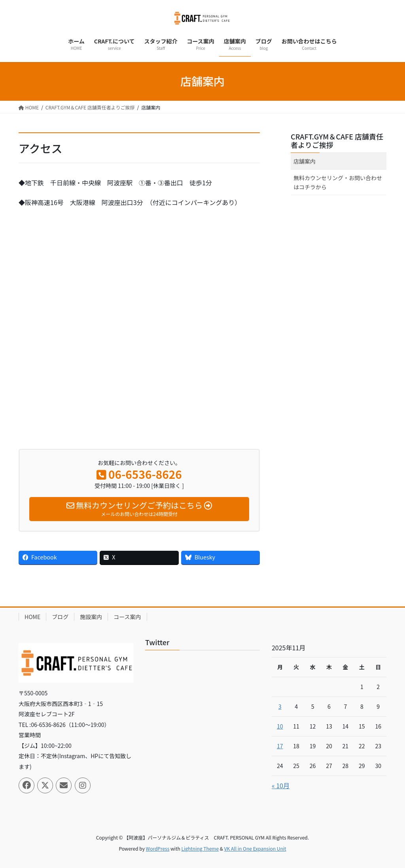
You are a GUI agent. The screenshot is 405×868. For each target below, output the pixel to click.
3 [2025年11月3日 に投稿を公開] (280, 706)
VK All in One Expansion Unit (255, 848)
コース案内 (127, 617)
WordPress (158, 848)
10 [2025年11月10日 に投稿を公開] (280, 726)
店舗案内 (305, 161)
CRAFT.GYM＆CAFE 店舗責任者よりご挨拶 (337, 141)
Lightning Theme (200, 848)
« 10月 (281, 785)
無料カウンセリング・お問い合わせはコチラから (338, 182)
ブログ (60, 617)
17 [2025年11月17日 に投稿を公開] (280, 746)
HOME (32, 617)
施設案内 (91, 617)
